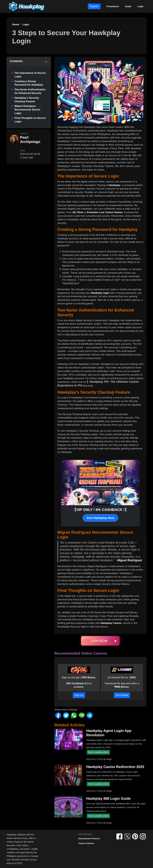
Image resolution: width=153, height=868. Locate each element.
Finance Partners (86, 843)
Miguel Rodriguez (130, 560)
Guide (128, 6)
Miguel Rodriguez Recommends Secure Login (27, 110)
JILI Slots (78, 212)
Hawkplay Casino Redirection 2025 (115, 767)
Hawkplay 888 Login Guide (108, 799)
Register (94, 6)
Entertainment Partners (89, 839)
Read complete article (98, 752)
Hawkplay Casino (111, 623)
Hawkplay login (100, 293)
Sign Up (79, 695)
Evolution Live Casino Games (105, 212)
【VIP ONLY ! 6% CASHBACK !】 (100, 510)
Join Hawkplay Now (100, 518)
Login (140, 6)
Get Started (122, 695)
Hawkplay (115, 185)
